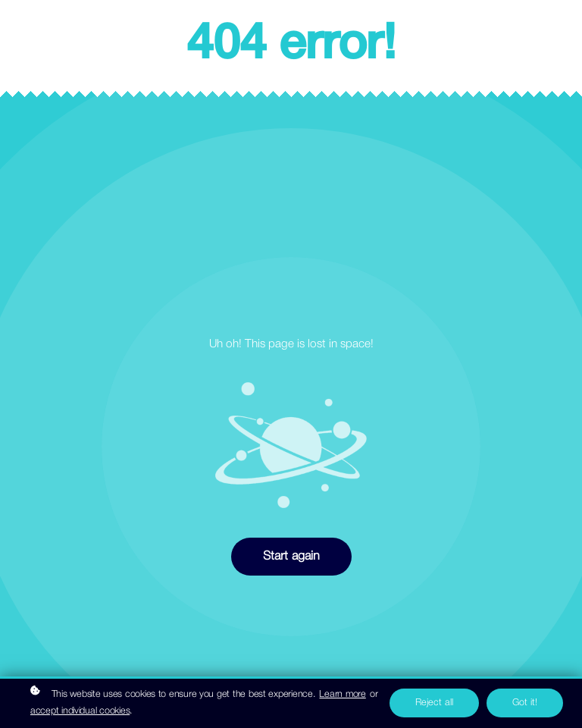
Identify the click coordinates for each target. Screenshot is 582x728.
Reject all (434, 703)
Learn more (342, 694)
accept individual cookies (80, 711)
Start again (291, 556)
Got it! (525, 703)
